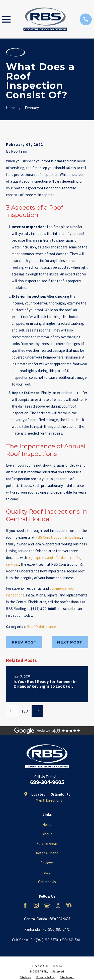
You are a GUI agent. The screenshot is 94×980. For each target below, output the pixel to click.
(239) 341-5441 (71, 940)
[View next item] (37, 711)
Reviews (47, 863)
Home (47, 825)
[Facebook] (25, 905)
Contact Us (47, 882)
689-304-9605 (47, 782)
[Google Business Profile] (47, 905)
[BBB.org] (58, 905)
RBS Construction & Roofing (58, 537)
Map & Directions (49, 800)
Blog (47, 872)
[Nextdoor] (69, 905)
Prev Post (24, 642)
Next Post (70, 642)
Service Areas (47, 844)
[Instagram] (36, 905)
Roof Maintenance (41, 627)
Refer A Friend (47, 853)
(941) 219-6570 (47, 940)
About (47, 834)
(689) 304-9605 (59, 919)
